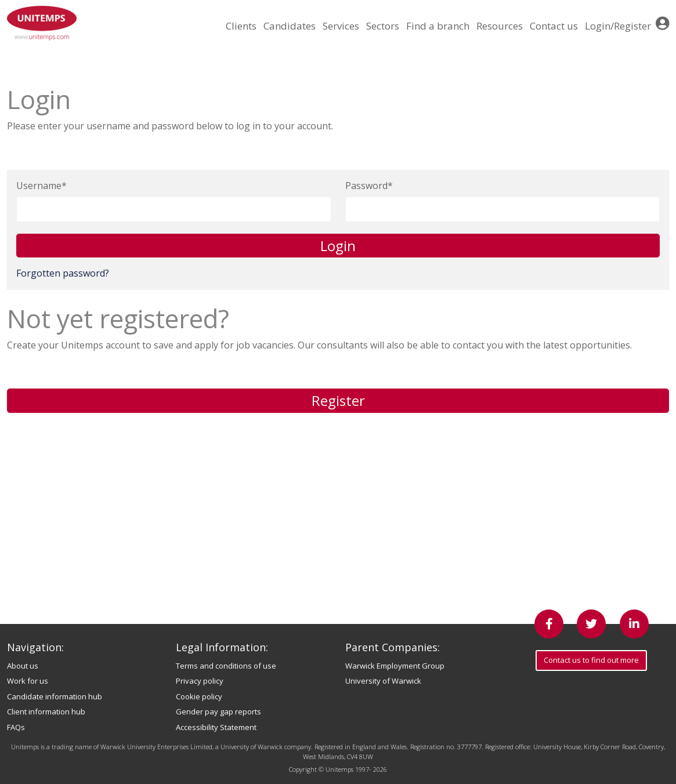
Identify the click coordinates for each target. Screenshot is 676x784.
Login (338, 246)
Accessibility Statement (216, 727)
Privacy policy (200, 681)
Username (39, 186)
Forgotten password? (63, 273)
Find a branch (438, 26)
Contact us (554, 26)
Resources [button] (500, 26)
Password (366, 186)
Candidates (290, 26)
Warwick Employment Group (395, 666)
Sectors (383, 26)
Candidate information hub (55, 696)
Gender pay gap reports (218, 712)
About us (23, 666)
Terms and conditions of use (226, 666)
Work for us (28, 681)
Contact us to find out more (591, 660)
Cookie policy (199, 696)
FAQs (16, 727)
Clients (241, 26)
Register (338, 400)
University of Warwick (383, 681)
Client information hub (46, 712)
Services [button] (341, 26)
